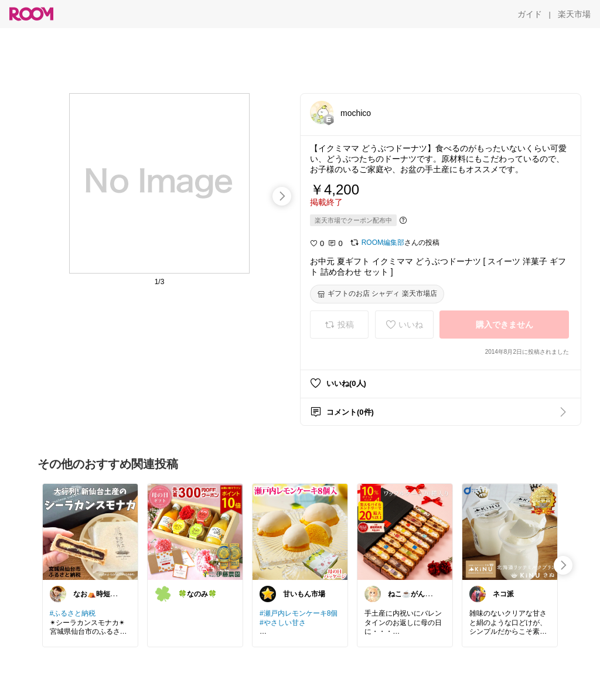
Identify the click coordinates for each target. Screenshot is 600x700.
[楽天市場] (574, 14)
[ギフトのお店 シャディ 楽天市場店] (377, 294)
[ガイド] (530, 14)
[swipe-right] (282, 196)
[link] (90, 531)
